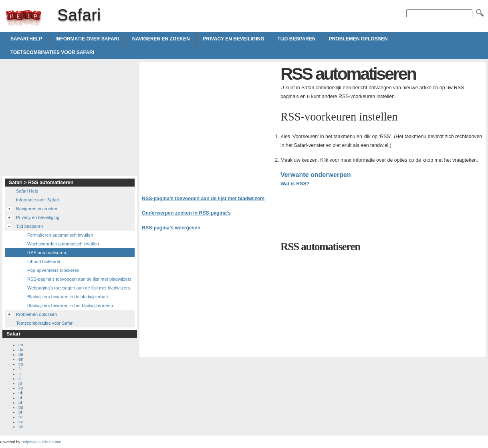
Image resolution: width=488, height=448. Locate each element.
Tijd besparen (297, 39)
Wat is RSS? (295, 184)
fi (20, 369)
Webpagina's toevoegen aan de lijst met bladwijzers (79, 288)
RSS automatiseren (47, 253)
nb (21, 393)
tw (21, 426)
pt (20, 412)
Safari (24, 18)
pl (20, 402)
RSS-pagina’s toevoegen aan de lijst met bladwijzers (203, 199)
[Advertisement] (209, 120)
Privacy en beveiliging (234, 39)
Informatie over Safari (87, 39)
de (21, 354)
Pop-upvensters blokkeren (53, 270)
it (20, 378)
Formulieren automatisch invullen (60, 235)
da (21, 350)
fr (20, 374)
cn (21, 345)
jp (20, 383)
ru (20, 417)
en (21, 359)
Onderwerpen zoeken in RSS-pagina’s (186, 213)
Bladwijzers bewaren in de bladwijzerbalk (68, 297)
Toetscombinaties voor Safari (52, 52)
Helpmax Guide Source (41, 442)
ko (21, 388)
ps (21, 407)
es (21, 364)
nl (20, 398)
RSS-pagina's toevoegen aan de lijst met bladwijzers (79, 279)
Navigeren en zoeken (161, 39)
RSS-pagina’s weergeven (171, 228)
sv (21, 422)
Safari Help (26, 39)
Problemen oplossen (358, 39)
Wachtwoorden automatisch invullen (63, 244)
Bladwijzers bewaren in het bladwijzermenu (70, 305)
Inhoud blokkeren (44, 261)
